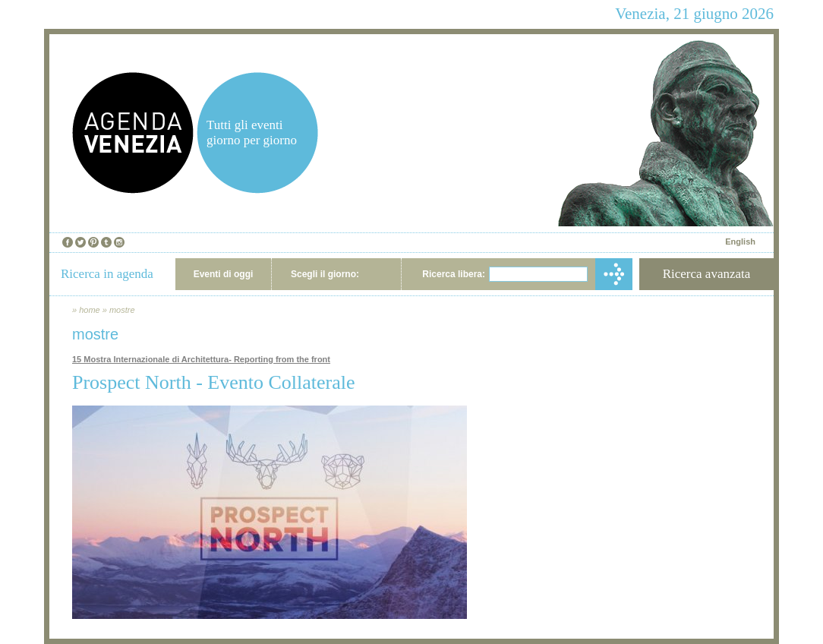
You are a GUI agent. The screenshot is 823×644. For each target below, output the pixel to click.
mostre (122, 310)
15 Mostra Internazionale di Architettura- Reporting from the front (201, 359)
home (90, 310)
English (740, 241)
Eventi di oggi (224, 274)
